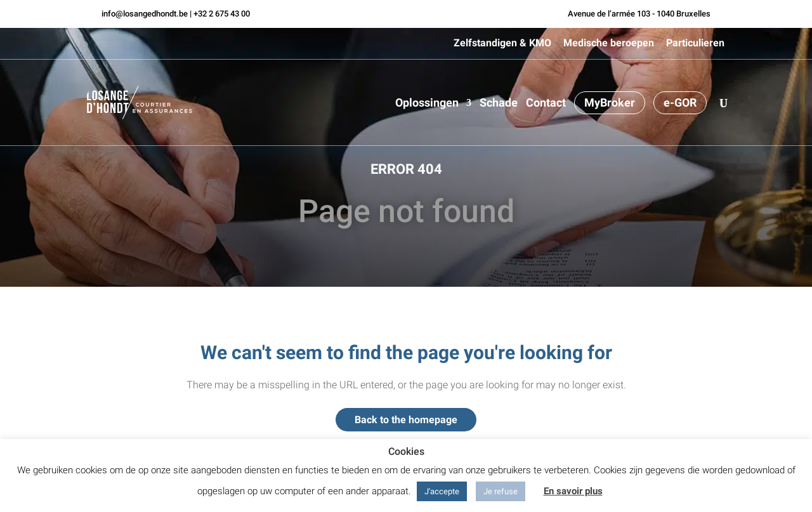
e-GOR (680, 102)
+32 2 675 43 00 (222, 14)
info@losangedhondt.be (145, 14)
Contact (546, 104)
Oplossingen (427, 104)
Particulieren (695, 43)
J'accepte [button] (442, 491)
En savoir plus (573, 491)
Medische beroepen (609, 43)
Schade (499, 104)
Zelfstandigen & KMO (502, 43)
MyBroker (610, 102)
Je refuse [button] (501, 491)
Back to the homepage (406, 420)
